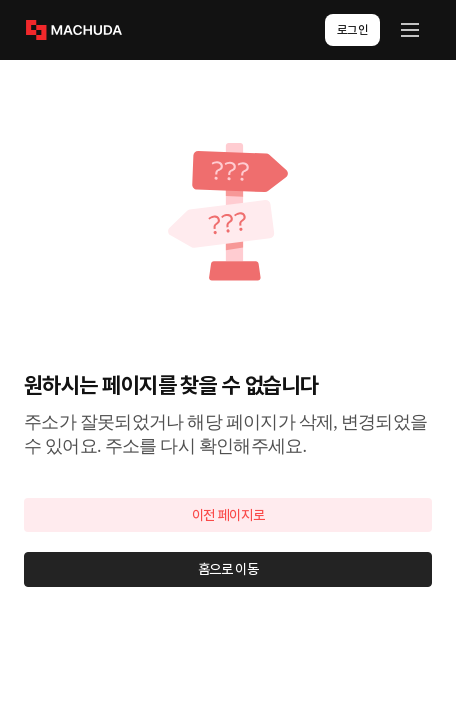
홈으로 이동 (228, 569)
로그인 (353, 30)
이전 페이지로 (228, 515)
